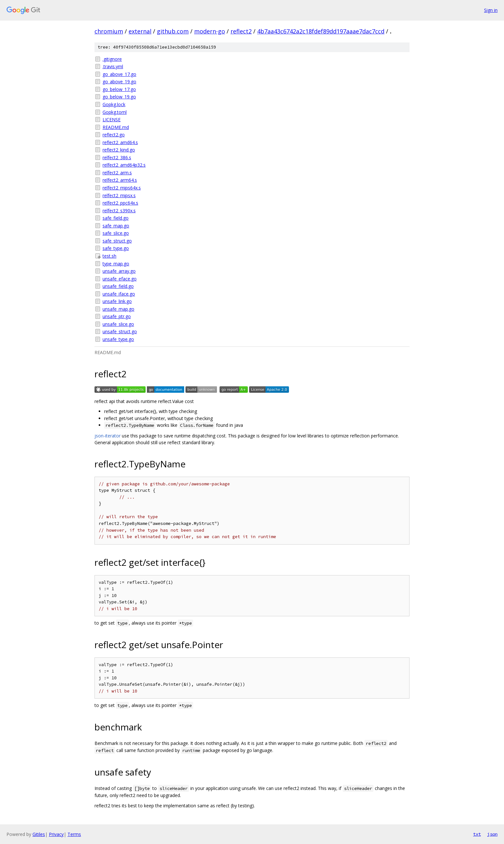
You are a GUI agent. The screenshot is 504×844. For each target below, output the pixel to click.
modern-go (210, 31)
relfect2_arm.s (117, 173)
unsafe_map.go (118, 309)
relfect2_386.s (117, 157)
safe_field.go (116, 218)
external (140, 31)
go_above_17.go (119, 74)
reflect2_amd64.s (120, 142)
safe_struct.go (117, 241)
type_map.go (116, 264)
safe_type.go (116, 248)
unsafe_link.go (117, 301)
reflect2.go (114, 135)
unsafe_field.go (118, 286)
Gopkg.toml (115, 112)
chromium (109, 31)
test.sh (109, 256)
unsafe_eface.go (120, 279)
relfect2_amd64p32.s (124, 165)
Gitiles (39, 834)
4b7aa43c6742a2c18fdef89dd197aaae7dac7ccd (321, 31)
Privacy (56, 834)
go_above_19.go (119, 82)
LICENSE (112, 119)
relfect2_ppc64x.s (120, 203)
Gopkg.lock (114, 104)
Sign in (491, 10)
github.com (173, 31)
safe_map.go (116, 226)
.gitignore (112, 59)
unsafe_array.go (119, 271)
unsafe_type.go (118, 339)
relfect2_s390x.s (119, 211)
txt (477, 834)
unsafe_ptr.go (117, 316)
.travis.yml (113, 66)
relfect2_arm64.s (120, 180)
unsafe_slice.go (118, 324)
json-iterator (108, 436)
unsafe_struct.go (120, 331)
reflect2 (241, 31)
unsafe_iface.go (119, 294)
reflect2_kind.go (119, 150)
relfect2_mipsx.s (119, 195)
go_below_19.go (119, 97)
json (492, 834)
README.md (116, 127)
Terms (74, 834)
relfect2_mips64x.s (122, 188)
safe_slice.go (116, 233)
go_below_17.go (119, 89)
